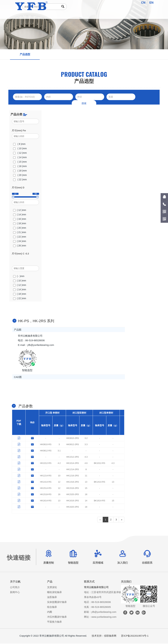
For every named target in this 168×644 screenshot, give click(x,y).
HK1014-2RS (73, 463)
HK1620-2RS (73, 507)
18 (86, 495)
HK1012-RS (46, 463)
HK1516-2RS (73, 488)
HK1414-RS (46, 482)
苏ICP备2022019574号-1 (135, 636)
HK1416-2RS (73, 482)
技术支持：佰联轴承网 (104, 636)
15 (86, 488)
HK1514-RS (46, 488)
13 (86, 482)
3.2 (86, 438)
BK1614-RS (100, 501)
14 (86, 501)
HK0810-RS (46, 445)
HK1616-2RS (73, 501)
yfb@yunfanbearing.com (105, 612)
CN (143, 3)
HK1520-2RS (73, 495)
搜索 (84, 103)
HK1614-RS (46, 501)
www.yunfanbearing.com (105, 617)
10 (59, 476)
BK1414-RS (100, 482)
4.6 (86, 463)
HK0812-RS (46, 451)
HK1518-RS (46, 495)
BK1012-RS (100, 463)
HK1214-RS (46, 476)
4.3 (86, 457)
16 (59, 495)
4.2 (59, 463)
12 (59, 482)
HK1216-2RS (73, 476)
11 (86, 476)
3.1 (59, 451)
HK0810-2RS (73, 438)
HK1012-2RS (73, 457)
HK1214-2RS (73, 470)
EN (152, 3)
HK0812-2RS (73, 445)
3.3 (86, 445)
